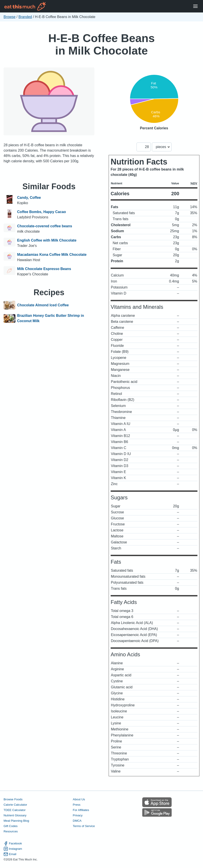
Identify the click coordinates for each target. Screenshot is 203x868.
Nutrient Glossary (15, 815)
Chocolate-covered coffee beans (45, 226)
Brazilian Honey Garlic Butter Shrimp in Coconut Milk (51, 318)
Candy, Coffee (29, 198)
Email (10, 854)
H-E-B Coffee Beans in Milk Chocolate (101, 44)
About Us (79, 799)
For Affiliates (81, 810)
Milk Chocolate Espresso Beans (44, 269)
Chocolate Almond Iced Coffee (43, 305)
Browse (9, 17)
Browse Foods (13, 799)
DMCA (77, 821)
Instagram (13, 849)
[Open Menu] (195, 6)
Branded (25, 17)
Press (77, 805)
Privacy (78, 815)
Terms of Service (84, 826)
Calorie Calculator (15, 805)
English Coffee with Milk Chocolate (47, 240)
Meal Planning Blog (16, 821)
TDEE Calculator (15, 810)
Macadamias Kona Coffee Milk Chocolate (52, 255)
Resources (11, 831)
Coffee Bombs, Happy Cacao (42, 212)
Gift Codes (11, 826)
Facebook (13, 844)
